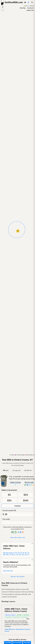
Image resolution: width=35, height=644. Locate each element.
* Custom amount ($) (9, 510)
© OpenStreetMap (20, 455)
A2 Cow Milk (17, 642)
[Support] (28, 2)
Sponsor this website (18, 577)
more (28, 619)
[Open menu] (32, 2)
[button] (18, 231)
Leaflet (12, 455)
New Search (31, 8)
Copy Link (17, 470)
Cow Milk (8, 642)
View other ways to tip (17, 537)
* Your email (6, 519)
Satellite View (30, 10)
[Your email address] (17, 523)
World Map (23, 8)
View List (28, 470)
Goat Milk (27, 642)
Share (6, 470)
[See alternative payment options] (21, 532)
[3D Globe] (25, 2)
